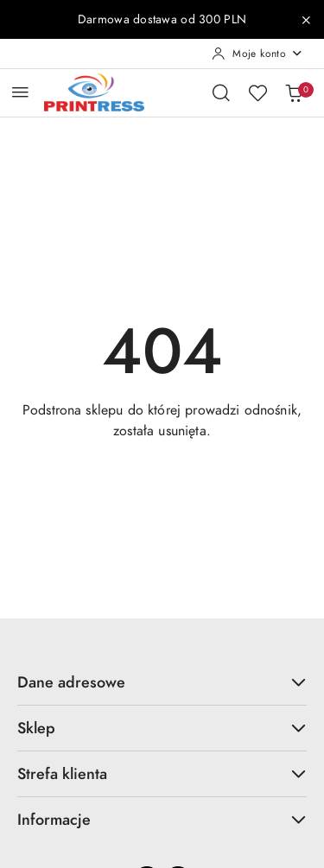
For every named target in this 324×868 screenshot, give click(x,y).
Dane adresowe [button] (162, 682)
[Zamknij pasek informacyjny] (306, 20)
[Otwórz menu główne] (20, 92)
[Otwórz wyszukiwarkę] (221, 92)
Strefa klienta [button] (162, 773)
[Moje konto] (257, 54)
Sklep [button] (162, 728)
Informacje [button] (162, 819)
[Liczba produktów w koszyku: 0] (294, 92)
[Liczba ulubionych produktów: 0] (257, 92)
